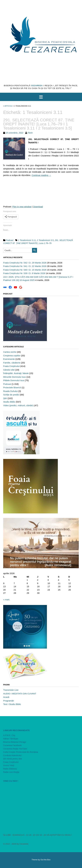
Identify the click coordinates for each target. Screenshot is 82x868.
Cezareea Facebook (12, 745)
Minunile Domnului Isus (14, 377)
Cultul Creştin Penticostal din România (21, 752)
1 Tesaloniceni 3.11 (27, 240)
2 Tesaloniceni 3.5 (45, 240)
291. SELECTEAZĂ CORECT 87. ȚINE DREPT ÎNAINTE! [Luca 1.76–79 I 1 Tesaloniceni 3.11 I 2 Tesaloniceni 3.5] (39, 124)
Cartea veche (10, 352)
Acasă (6, 697)
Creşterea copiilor (12, 356)
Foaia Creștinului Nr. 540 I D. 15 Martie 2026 (25, 270)
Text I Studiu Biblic (12, 704)
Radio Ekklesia (10, 769)
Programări (9, 701)
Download (38, 207)
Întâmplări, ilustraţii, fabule (16, 373)
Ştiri (5, 398)
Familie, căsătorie (12, 363)
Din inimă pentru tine (13, 759)
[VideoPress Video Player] (41, 806)
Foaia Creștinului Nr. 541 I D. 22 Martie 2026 (25, 266)
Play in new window (22, 207)
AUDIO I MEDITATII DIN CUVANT (20, 694)
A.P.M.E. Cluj (9, 735)
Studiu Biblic (9, 402)
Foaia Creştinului (11, 366)
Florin (30, 133)
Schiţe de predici (11, 395)
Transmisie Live (11, 690)
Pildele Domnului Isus (14, 380)
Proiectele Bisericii (12, 387)
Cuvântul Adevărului (12, 755)
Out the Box (46, 860)
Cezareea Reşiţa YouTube (15, 749)
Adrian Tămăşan (11, 739)
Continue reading (41, 175)
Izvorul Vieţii (9, 765)
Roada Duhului (10, 391)
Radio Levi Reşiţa (11, 772)
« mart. (7, 600)
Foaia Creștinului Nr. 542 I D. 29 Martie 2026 (25, 263)
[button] (41, 97)
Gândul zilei (9, 370)
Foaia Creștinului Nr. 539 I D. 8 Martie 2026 (24, 273)
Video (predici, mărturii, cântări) (18, 405)
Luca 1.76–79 (45, 243)
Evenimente (9, 359)
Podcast (10, 240)
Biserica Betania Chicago (15, 742)
